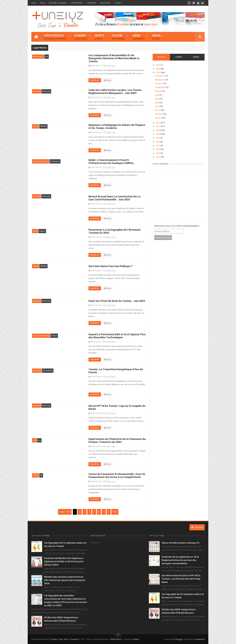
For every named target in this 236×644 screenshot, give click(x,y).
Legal (43, 3)
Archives (161, 57)
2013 (158, 153)
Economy (81, 37)
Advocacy (46, 91)
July (157, 95)
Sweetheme (200, 639)
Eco (39, 440)
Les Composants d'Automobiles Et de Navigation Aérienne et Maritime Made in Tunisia (114, 58)
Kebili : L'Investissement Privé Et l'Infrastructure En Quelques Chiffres (111, 162)
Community (91, 3)
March (158, 110)
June (157, 99)
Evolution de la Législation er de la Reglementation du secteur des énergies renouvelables (180, 560)
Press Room (105, 3)
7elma (35, 126)
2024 (158, 69)
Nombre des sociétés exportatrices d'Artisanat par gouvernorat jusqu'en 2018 (65, 580)
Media (139, 37)
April (157, 106)
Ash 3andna (48, 371)
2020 (158, 130)
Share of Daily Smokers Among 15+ (181, 543)
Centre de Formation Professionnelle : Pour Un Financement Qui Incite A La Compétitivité (117, 476)
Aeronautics (38, 57)
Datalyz (136, 639)
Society (99, 37)
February (159, 114)
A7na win (37, 371)
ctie (47, 57)
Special (157, 37)
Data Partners (77, 3)
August (158, 91)
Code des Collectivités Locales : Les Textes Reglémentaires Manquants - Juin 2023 (115, 92)
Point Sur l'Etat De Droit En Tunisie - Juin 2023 (117, 301)
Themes (179, 57)
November (160, 80)
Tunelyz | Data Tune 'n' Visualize (64, 639)
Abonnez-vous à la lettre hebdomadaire (177, 226)
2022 (158, 123)
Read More (96, 80)
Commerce (55, 161)
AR (41, 475)
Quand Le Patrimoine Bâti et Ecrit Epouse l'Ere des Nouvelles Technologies (117, 336)
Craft (35, 231)
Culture (118, 37)
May (157, 103)
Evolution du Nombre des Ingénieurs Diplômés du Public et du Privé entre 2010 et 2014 (64, 561)
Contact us (197, 527)
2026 (158, 65)
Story (34, 3)
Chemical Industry (41, 161)
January (158, 118)
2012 (158, 157)
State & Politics (55, 37)
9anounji (36, 91)
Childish (43, 126)
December (160, 76)
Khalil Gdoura (116, 639)
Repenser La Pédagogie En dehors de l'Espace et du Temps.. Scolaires (117, 126)
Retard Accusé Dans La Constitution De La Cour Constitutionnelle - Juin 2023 (114, 198)
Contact (118, 3)
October (159, 83)
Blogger (179, 639)
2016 (158, 142)
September (160, 87)
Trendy (196, 57)
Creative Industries (41, 336)
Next (115, 512)
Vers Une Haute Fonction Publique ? (110, 266)
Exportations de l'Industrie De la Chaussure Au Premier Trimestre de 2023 (117, 440)
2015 (158, 145)
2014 (158, 149)
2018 (158, 138)
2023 (158, 72)
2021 (158, 126)
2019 (158, 134)
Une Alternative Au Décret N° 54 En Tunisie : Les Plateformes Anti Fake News (181, 579)
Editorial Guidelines (58, 3)
